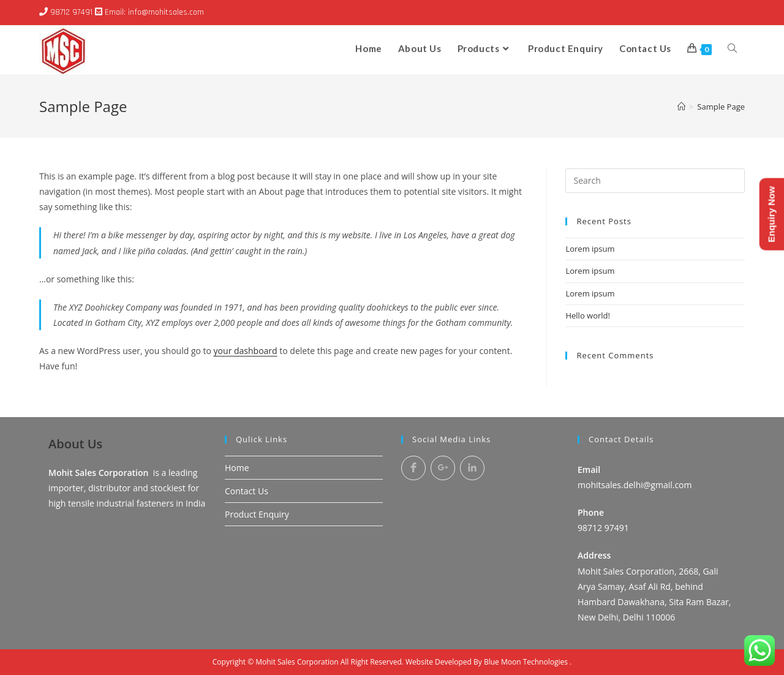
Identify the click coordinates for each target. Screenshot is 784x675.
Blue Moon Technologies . (528, 662)
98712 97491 (71, 12)
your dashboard (246, 351)
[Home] (681, 107)
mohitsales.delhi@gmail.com (635, 485)
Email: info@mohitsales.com (154, 12)
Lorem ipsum (590, 249)
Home (237, 468)
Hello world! (588, 315)
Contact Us (247, 491)
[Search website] (732, 48)
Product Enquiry (257, 514)
